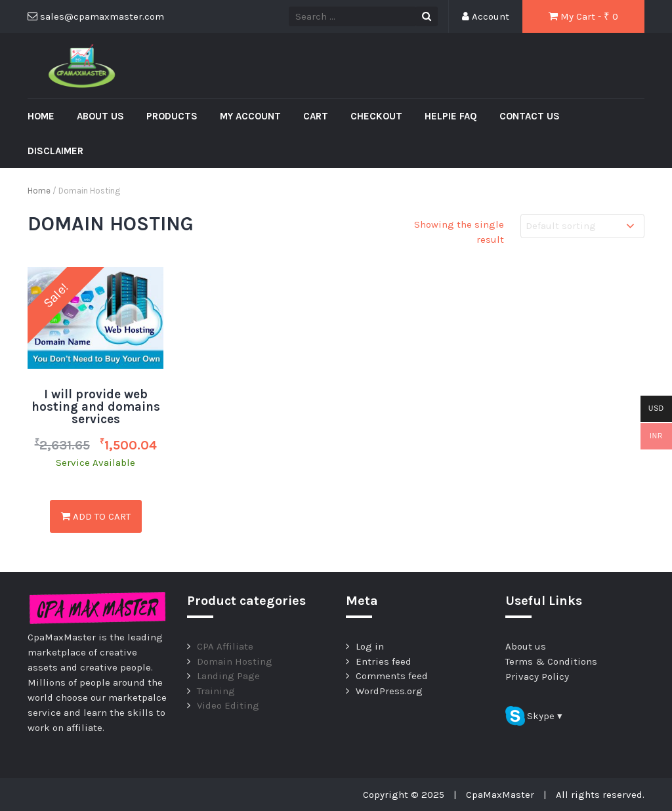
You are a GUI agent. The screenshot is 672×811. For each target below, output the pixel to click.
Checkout (376, 116)
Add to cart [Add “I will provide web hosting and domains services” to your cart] (96, 516)
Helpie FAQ (451, 116)
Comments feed (392, 676)
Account (486, 16)
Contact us (530, 116)
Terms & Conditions (551, 661)
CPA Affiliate (225, 646)
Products (172, 116)
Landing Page (228, 676)
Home (41, 116)
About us (100, 116)
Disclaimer (55, 151)
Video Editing (228, 705)
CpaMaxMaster (500, 795)
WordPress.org (389, 691)
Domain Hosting (235, 661)
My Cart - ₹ (583, 16)
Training (216, 691)
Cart (316, 116)
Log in (370, 646)
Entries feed (384, 661)
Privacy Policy (537, 676)
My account (250, 116)
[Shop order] (582, 226)
